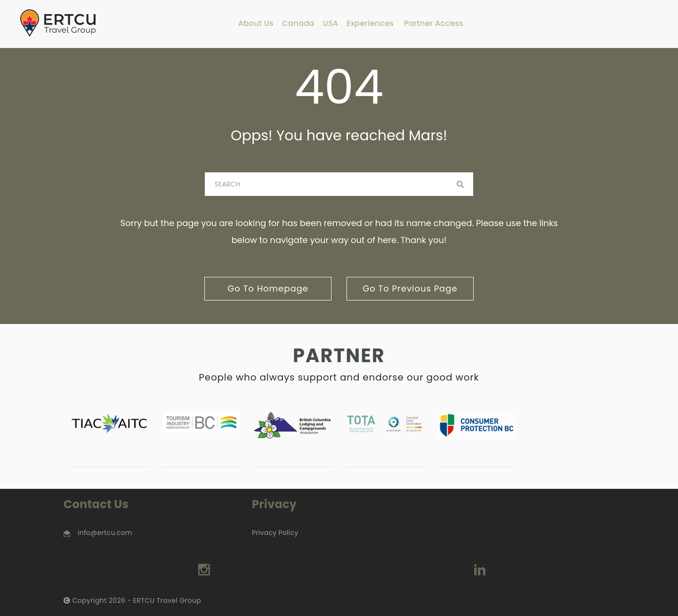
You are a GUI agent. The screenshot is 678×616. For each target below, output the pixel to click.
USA (331, 24)
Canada (298, 24)
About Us (256, 24)
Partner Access (434, 24)
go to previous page (410, 288)
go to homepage (268, 288)
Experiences (370, 24)
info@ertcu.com (105, 533)
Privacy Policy (275, 533)
